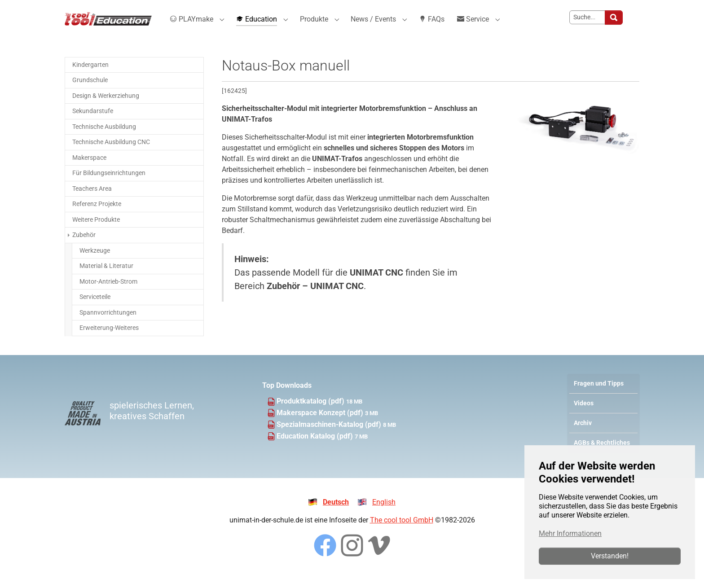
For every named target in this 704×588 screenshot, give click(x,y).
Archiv (583, 434)
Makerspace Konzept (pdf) (321, 424)
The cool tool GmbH (402, 531)
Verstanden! (610, 556)
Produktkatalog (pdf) (311, 412)
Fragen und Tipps (599, 395)
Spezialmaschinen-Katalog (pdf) (330, 436)
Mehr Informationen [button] (570, 533)
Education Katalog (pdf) (316, 447)
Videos (584, 415)
